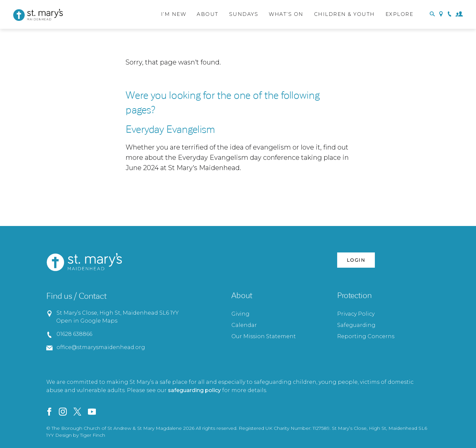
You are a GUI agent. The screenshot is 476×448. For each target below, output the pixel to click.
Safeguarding (356, 325)
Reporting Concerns (366, 336)
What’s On (286, 14)
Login (356, 260)
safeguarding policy (194, 390)
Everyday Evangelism (170, 130)
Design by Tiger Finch (80, 435)
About (208, 14)
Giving (240, 314)
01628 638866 (74, 334)
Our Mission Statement (264, 336)
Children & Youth (344, 14)
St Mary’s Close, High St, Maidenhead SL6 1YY (118, 313)
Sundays (244, 14)
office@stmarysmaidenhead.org (101, 347)
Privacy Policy (356, 314)
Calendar (244, 325)
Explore (399, 14)
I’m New (174, 14)
